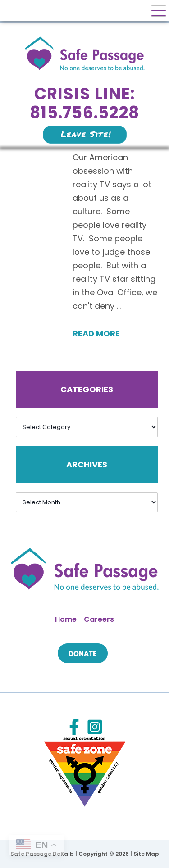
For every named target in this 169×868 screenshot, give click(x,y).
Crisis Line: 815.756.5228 (84, 103)
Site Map (146, 854)
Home (66, 619)
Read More (96, 333)
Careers (99, 619)
